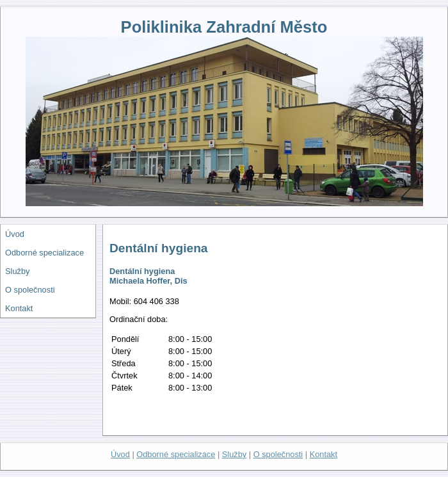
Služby (17, 271)
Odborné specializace (44, 253)
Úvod (15, 234)
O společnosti (30, 290)
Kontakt (19, 308)
